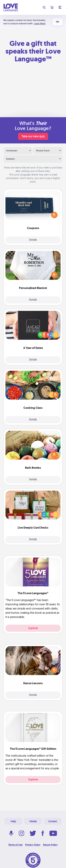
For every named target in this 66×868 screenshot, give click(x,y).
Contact (53, 821)
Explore (33, 628)
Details (33, 240)
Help (13, 821)
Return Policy (50, 845)
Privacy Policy (33, 845)
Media (33, 821)
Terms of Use (15, 845)
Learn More (40, 24)
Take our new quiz (33, 136)
